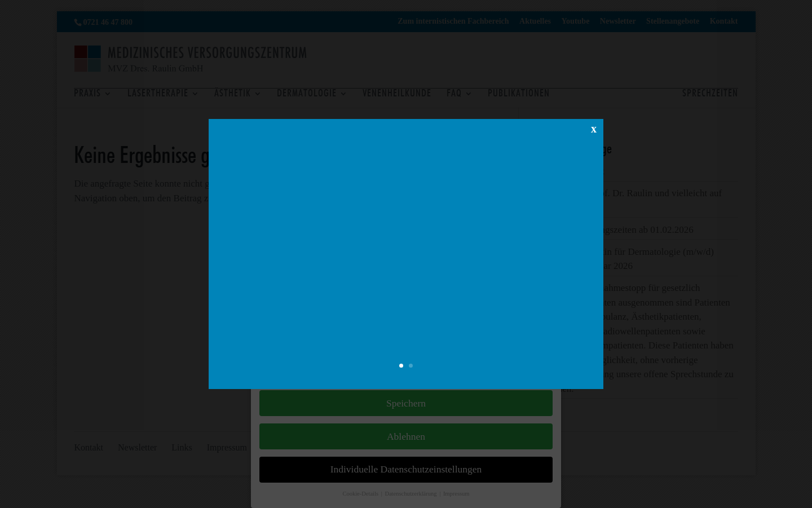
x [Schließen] (594, 128)
